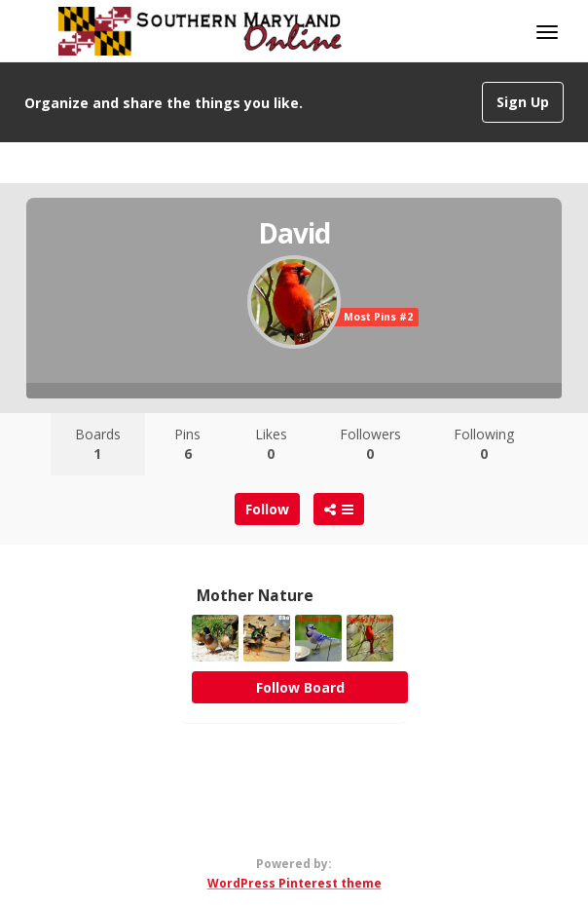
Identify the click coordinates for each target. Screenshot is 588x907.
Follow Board (300, 687)
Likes (271, 444)
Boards (98, 444)
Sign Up (523, 102)
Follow (267, 509)
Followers (370, 444)
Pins (187, 444)
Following (484, 444)
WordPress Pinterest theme (294, 883)
